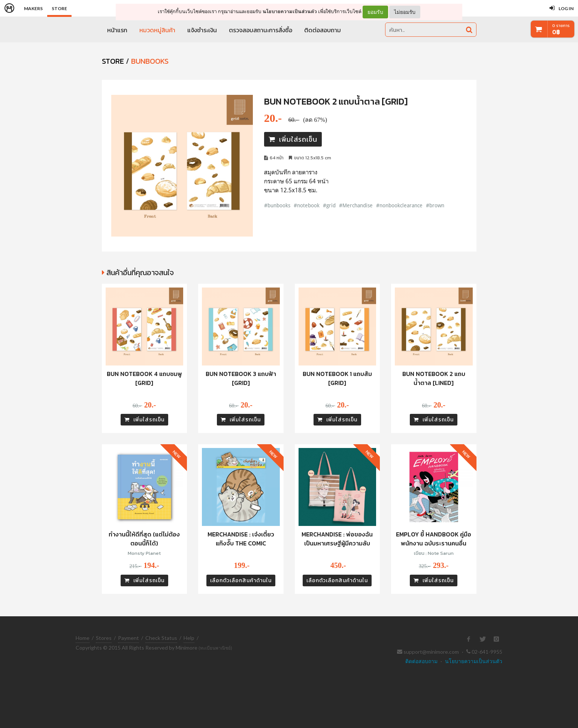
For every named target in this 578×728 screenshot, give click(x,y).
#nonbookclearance (399, 205)
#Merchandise (356, 205)
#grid (329, 205)
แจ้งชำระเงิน (202, 30)
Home (83, 638)
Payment (128, 638)
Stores (104, 638)
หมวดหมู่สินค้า (157, 30)
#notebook (307, 205)
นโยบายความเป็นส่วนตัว (290, 11)
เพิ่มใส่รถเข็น (293, 139)
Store (59, 8)
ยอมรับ (375, 12)
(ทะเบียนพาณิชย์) (215, 648)
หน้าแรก (117, 30)
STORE (113, 61)
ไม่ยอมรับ (405, 12)
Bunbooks (150, 61)
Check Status (161, 638)
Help (189, 638)
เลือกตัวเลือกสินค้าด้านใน (241, 580)
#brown (435, 205)
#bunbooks (277, 205)
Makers (33, 8)
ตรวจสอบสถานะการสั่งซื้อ (261, 30)
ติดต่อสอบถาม (323, 30)
